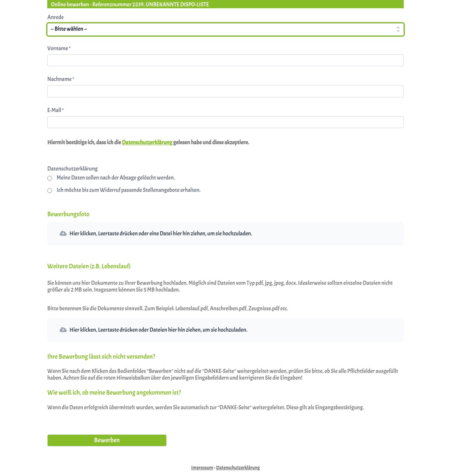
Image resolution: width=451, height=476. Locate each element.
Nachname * (61, 79)
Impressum (202, 468)
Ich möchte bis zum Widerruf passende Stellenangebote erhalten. (129, 190)
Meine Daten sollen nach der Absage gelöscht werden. (116, 178)
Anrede (56, 17)
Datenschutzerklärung (147, 143)
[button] (225, 234)
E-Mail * (56, 110)
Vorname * (59, 49)
